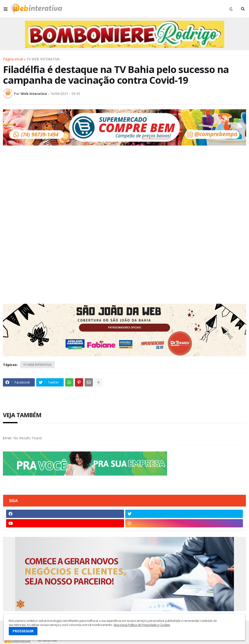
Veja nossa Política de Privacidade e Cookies (142, 625)
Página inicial (13, 59)
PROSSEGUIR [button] (23, 631)
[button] (6, 9)
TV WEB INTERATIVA (43, 59)
